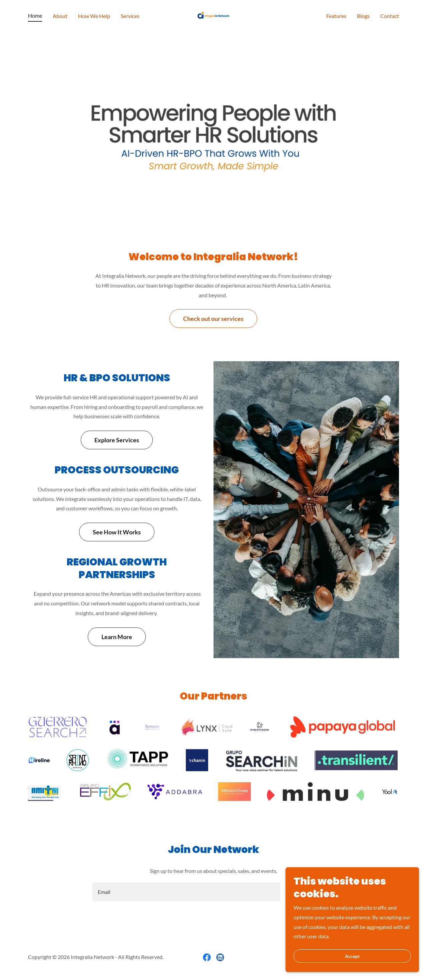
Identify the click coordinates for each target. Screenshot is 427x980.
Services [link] (130, 16)
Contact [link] (390, 16)
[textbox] (186, 892)
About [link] (60, 16)
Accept (352, 956)
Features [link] (336, 16)
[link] (213, 15)
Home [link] (35, 16)
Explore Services (117, 440)
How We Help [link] (94, 16)
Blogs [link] (363, 16)
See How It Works (117, 532)
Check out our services (213, 319)
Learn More (117, 637)
